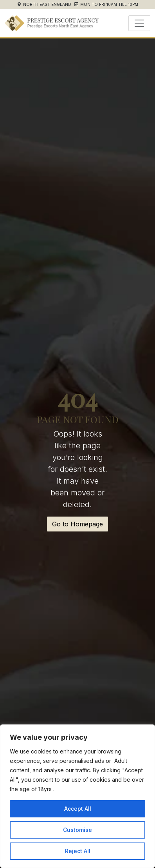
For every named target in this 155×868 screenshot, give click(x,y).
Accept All (78, 809)
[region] (77, 796)
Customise (77, 830)
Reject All (78, 851)
